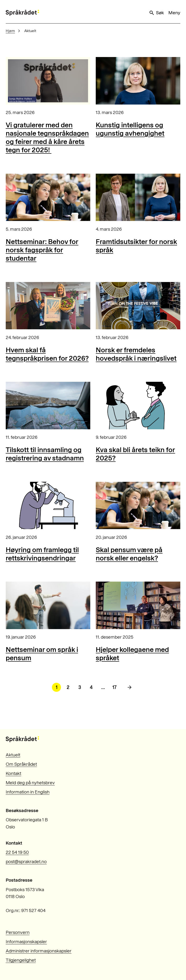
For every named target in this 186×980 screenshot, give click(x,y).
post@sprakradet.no (26, 862)
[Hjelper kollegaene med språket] (138, 605)
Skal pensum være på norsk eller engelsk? (129, 554)
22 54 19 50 (17, 852)
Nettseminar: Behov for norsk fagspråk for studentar (42, 250)
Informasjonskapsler (26, 942)
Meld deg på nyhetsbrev (30, 783)
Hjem (10, 31)
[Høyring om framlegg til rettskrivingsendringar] (48, 506)
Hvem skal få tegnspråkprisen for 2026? (47, 354)
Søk (156, 13)
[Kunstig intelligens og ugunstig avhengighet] (138, 81)
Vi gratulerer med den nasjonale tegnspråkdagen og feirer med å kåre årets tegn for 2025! (47, 137)
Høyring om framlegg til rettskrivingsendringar (42, 554)
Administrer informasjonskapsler (39, 951)
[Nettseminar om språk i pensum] (48, 605)
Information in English (28, 792)
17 (114, 687)
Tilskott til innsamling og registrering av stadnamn (45, 454)
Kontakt (13, 773)
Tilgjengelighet (21, 960)
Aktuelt (13, 755)
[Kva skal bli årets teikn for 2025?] (138, 406)
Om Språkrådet (21, 764)
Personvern (18, 932)
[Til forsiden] (22, 13)
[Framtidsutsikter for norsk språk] (138, 197)
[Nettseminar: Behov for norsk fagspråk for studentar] (48, 197)
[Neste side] (130, 687)
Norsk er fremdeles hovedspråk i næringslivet (136, 354)
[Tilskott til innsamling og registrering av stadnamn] (48, 406)
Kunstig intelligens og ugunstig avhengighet (130, 129)
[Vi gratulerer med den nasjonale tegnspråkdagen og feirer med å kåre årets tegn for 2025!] (48, 81)
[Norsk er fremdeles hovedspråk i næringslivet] (138, 306)
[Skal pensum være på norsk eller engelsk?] (138, 506)
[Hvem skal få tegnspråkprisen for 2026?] (48, 306)
